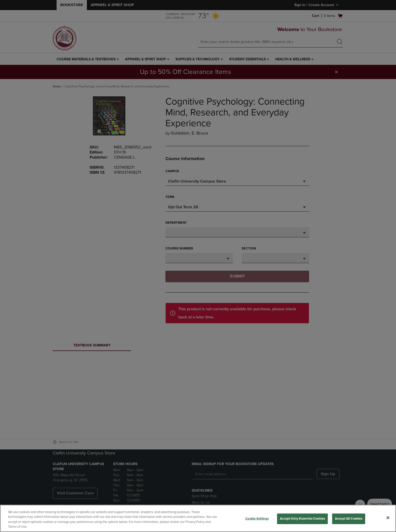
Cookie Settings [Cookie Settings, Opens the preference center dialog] (257, 519)
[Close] (388, 518)
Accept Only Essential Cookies (302, 519)
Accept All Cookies (349, 519)
